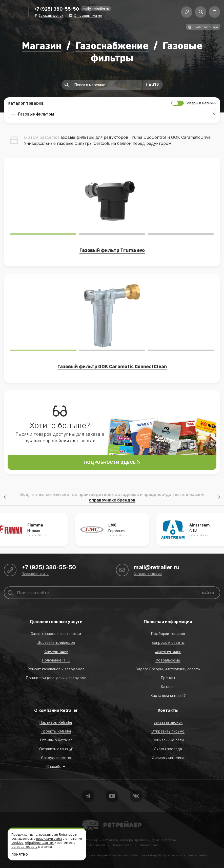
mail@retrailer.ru (96, 9)
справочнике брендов (112, 500)
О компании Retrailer (56, 710)
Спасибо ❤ (56, 767)
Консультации (56, 651)
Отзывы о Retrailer (56, 740)
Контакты (168, 710)
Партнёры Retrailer (56, 722)
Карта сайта (122, 845)
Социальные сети (168, 740)
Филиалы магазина (168, 758)
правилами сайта (49, 839)
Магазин (42, 45)
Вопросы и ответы (168, 642)
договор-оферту (24, 847)
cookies (17, 843)
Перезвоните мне (35, 574)
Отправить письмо (88, 16)
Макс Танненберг (145, 855)
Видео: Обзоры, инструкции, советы (168, 669)
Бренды (168, 678)
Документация (168, 651)
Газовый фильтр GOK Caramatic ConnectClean (112, 366)
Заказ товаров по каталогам (56, 634)
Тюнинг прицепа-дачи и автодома (56, 678)
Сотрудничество (56, 758)
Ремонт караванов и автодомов (56, 669)
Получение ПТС (56, 660)
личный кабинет (182, 855)
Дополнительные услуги (56, 622)
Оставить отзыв (54, 749)
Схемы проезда (168, 749)
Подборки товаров (168, 634)
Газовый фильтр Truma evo (112, 250)
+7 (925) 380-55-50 (56, 9)
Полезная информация (168, 622)
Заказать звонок (51, 16)
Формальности (93, 845)
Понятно (20, 854)
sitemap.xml (149, 845)
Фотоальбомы (168, 660)
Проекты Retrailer (56, 731)
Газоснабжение (112, 45)
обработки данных (39, 843)
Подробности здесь (112, 462)
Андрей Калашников (112, 855)
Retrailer (88, 820)
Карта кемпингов (166, 695)
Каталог (168, 687)
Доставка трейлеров (56, 642)
